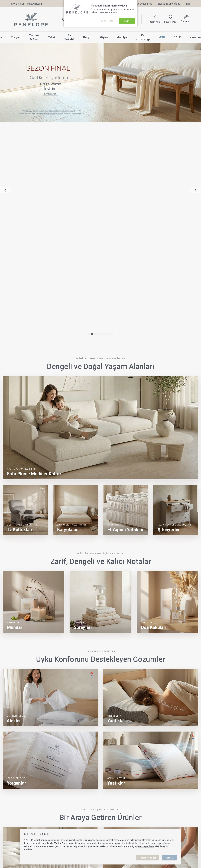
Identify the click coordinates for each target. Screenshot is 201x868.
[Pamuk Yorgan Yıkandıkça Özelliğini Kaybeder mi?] (22, 757)
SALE (177, 37)
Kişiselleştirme (142, 4)
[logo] (31, 19)
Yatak (52, 37)
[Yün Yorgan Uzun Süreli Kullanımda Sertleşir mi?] (123, 757)
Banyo (87, 37)
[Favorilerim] (170, 20)
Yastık (6, 855)
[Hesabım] (155, 20)
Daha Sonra (107, 21)
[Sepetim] (186, 19)
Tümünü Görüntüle (183, 723)
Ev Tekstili (69, 37)
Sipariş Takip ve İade (169, 4)
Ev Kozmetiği (143, 37)
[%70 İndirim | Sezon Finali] (100, 83)
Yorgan (16, 37)
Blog (188, 4)
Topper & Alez (34, 37)
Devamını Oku (52, 777)
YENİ (162, 37)
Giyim (104, 37)
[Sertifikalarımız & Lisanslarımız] (14, 832)
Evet (127, 21)
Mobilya (122, 37)
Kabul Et (170, 858)
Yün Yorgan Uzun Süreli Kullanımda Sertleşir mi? (168, 739)
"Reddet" (59, 843)
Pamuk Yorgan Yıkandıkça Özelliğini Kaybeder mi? (69, 739)
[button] (89, 119)
